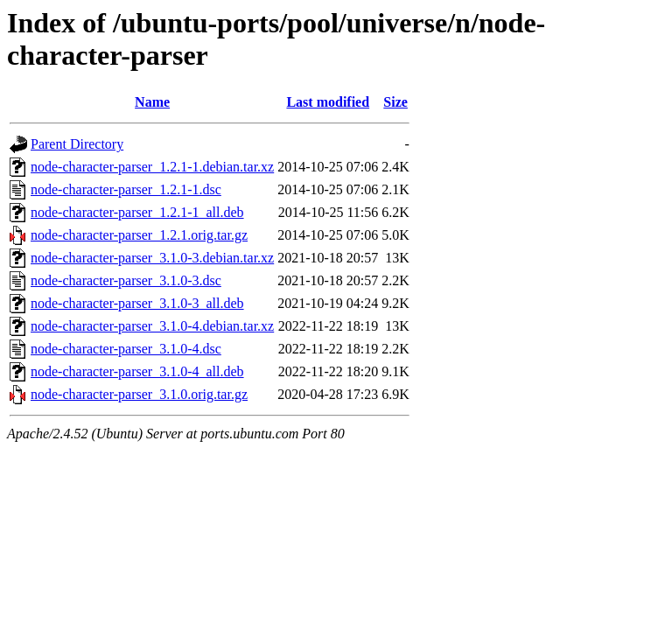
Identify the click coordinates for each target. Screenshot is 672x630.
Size (395, 102)
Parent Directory (77, 144)
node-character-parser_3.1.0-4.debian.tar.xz (152, 326)
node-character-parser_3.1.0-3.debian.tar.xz (152, 258)
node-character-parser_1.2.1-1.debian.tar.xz (152, 167)
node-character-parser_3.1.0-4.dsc (126, 349)
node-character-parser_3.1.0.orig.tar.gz (139, 394)
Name (152, 102)
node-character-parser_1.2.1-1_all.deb (137, 212)
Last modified (328, 102)
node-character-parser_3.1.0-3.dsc (126, 280)
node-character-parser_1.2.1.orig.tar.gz (139, 235)
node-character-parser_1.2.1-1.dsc (126, 189)
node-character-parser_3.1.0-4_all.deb (137, 371)
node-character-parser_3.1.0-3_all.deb (137, 303)
